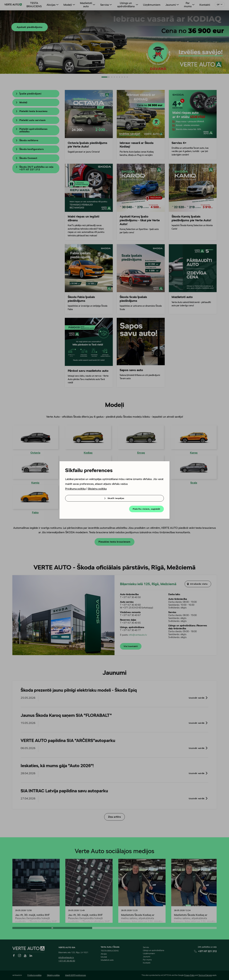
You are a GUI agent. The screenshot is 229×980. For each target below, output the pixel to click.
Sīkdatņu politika (97, 489)
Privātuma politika (75, 489)
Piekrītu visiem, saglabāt (146, 509)
